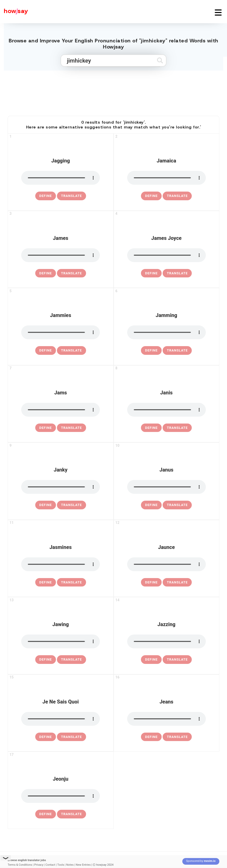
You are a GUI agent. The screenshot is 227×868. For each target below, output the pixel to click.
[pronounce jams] (61, 410)
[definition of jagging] (46, 196)
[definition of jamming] (151, 350)
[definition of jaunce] (151, 582)
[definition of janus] (151, 505)
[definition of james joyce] (151, 273)
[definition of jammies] (46, 350)
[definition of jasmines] (46, 582)
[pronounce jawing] (61, 641)
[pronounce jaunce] (166, 564)
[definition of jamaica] (151, 196)
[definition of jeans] (151, 737)
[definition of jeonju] (46, 814)
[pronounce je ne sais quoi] (61, 719)
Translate (71, 196)
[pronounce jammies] (61, 332)
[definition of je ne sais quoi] (46, 737)
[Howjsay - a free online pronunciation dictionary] (14, 12)
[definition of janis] (151, 428)
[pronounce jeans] (166, 719)
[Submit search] (160, 60)
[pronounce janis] (166, 410)
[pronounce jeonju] (61, 796)
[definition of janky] (46, 505)
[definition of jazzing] (151, 660)
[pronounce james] (61, 255)
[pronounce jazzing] (166, 641)
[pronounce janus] (166, 487)
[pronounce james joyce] (166, 255)
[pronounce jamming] (166, 332)
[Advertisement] (114, 91)
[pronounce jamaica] (166, 178)
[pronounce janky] (61, 487)
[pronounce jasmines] (61, 564)
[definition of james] (46, 273)
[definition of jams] (46, 428)
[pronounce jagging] (61, 178)
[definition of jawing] (46, 660)
